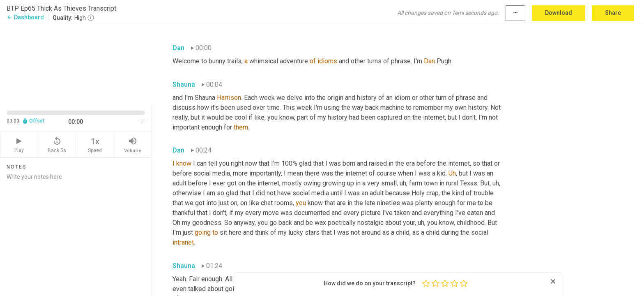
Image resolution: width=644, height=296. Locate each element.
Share (613, 13)
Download (559, 13)
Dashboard (25, 17)
